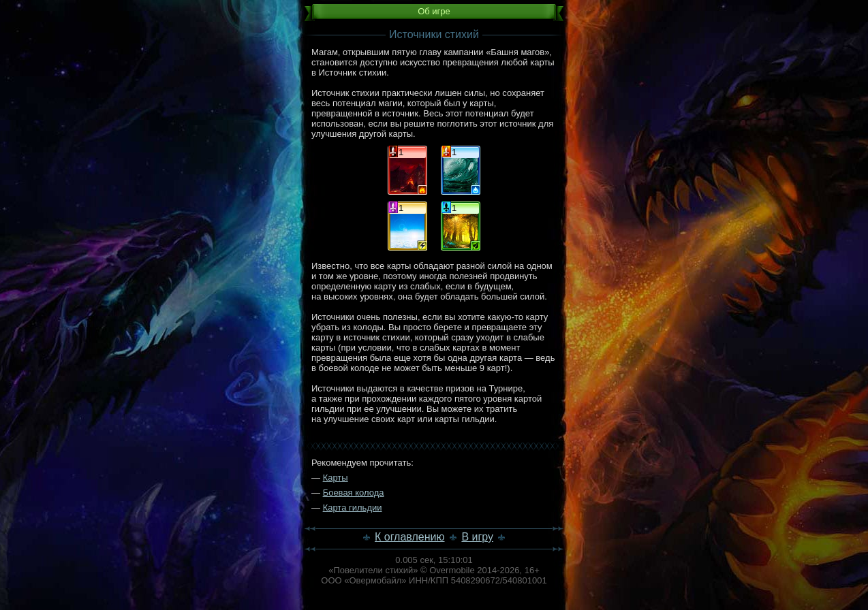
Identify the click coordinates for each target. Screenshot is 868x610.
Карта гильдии (353, 508)
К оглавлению (410, 537)
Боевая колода (354, 493)
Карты (336, 478)
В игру (477, 537)
